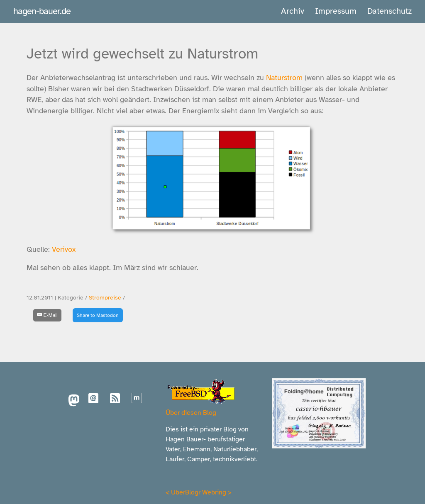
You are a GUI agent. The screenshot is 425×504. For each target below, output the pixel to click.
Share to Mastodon (98, 315)
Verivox (64, 249)
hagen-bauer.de (42, 11)
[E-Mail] (47, 315)
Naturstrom (284, 78)
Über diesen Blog (191, 413)
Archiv (293, 11)
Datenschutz (390, 11)
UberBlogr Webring (199, 492)
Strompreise (105, 298)
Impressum (336, 11)
